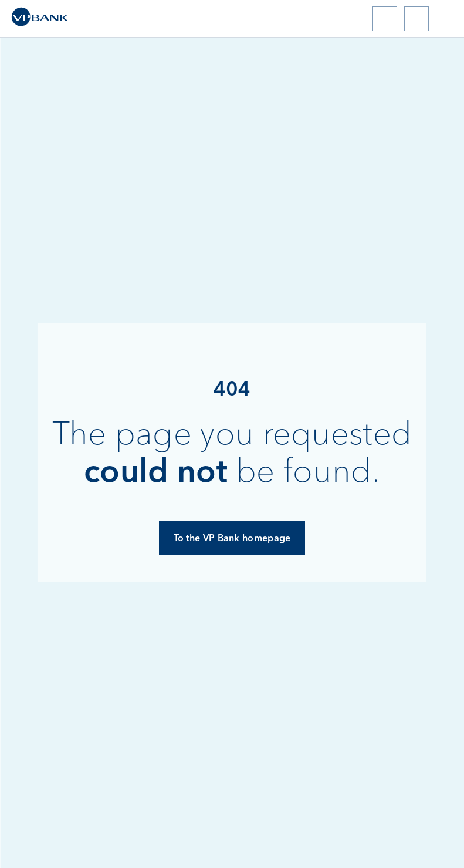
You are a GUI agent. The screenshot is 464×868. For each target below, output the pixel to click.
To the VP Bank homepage (232, 538)
